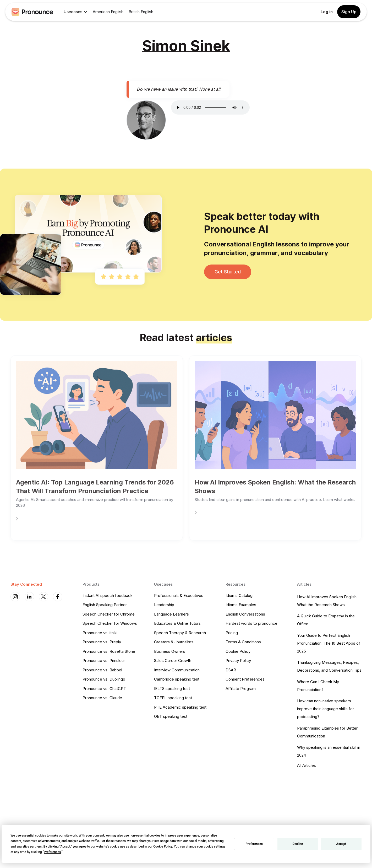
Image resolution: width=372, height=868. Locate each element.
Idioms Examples (241, 605)
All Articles (307, 765)
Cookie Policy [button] (163, 847)
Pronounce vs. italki (100, 633)
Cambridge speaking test (177, 679)
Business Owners (170, 651)
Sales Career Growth (173, 661)
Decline (298, 844)
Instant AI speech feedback (108, 595)
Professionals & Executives (179, 595)
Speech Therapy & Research (180, 633)
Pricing (232, 633)
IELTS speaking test (172, 689)
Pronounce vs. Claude (102, 698)
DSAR (231, 670)
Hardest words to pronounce (251, 623)
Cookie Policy (238, 651)
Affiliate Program (241, 689)
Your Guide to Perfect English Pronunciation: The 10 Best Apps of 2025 (329, 643)
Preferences (254, 844)
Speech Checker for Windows (110, 623)
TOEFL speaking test (173, 698)
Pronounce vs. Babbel (102, 670)
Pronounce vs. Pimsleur (104, 661)
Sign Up (349, 12)
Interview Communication (177, 670)
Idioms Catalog (239, 595)
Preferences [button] (52, 852)
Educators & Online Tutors (177, 623)
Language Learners (171, 614)
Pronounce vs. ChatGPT (104, 689)
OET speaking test (171, 716)
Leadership (164, 605)
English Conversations (245, 614)
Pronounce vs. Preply (102, 642)
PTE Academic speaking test (180, 707)
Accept (341, 844)
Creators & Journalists (174, 642)
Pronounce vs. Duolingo (104, 679)
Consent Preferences (245, 679)
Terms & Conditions (243, 642)
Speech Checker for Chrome (109, 614)
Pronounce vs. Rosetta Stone (109, 651)
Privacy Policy (238, 661)
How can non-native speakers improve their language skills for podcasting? (325, 709)
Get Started (228, 272)
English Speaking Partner (105, 605)
